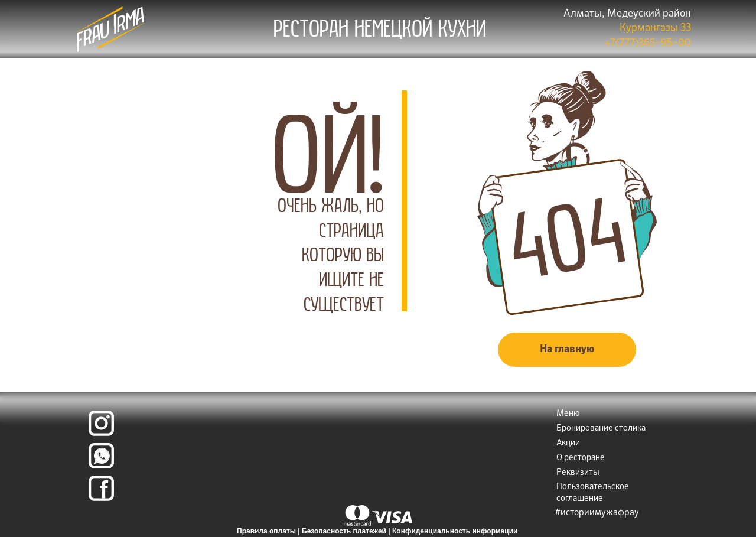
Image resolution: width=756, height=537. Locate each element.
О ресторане (581, 458)
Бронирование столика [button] (601, 428)
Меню (568, 414)
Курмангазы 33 (655, 28)
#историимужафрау (597, 512)
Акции (568, 443)
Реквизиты (578, 473)
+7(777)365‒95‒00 (648, 43)
